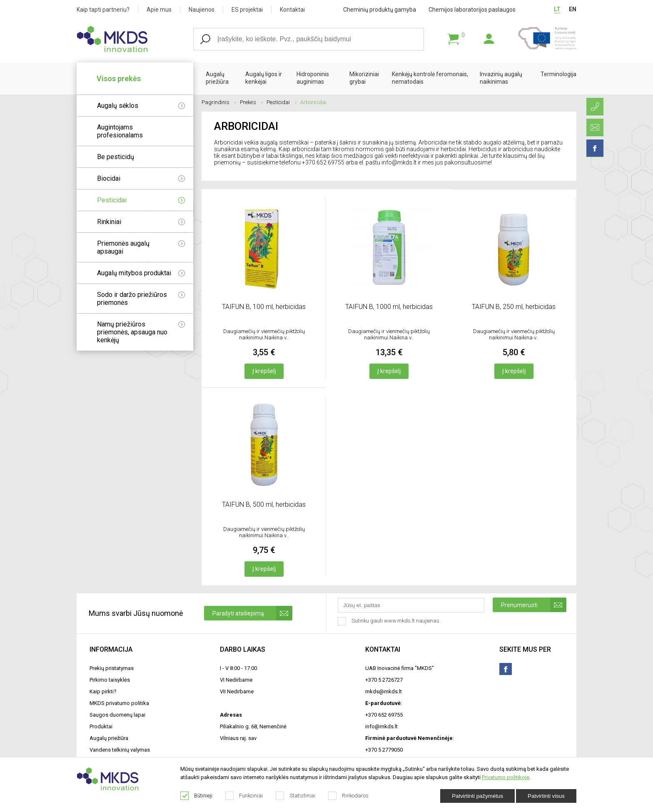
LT (557, 9)
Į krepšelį (264, 371)
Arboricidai (313, 102)
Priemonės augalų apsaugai (141, 247)
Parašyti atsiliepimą (252, 613)
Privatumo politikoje (506, 777)
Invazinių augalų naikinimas (501, 78)
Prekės (251, 102)
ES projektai (247, 10)
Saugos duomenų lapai (117, 715)
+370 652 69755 (384, 715)
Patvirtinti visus (546, 796)
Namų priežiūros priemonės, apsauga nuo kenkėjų (141, 332)
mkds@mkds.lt (384, 691)
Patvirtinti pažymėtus (477, 796)
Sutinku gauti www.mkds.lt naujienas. (390, 621)
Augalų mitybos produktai (141, 273)
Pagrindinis (219, 102)
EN (573, 9)
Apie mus (159, 10)
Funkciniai (244, 796)
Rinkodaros (349, 796)
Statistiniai (296, 796)
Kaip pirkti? (103, 691)
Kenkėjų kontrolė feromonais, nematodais (430, 78)
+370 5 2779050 (384, 750)
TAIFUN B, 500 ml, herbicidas (264, 504)
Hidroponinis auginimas (313, 78)
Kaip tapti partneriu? (103, 10)
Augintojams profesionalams (120, 131)
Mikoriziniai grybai (364, 78)
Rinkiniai (141, 222)
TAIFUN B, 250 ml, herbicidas (514, 307)
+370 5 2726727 (384, 680)
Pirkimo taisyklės (110, 680)
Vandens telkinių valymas (120, 750)
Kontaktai (292, 10)
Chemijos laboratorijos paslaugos (472, 10)
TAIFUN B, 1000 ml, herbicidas (389, 307)
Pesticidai (141, 200)
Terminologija (558, 74)
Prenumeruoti (534, 605)
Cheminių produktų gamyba (380, 10)
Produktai (101, 726)
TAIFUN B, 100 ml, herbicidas (264, 307)
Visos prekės (119, 78)
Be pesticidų (116, 157)
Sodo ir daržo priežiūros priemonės (141, 299)
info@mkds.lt (381, 726)
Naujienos (202, 10)
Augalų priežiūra (217, 78)
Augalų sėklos (141, 106)
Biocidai (141, 178)
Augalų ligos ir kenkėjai (264, 78)
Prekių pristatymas (112, 668)
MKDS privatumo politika (119, 703)
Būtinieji (197, 796)
